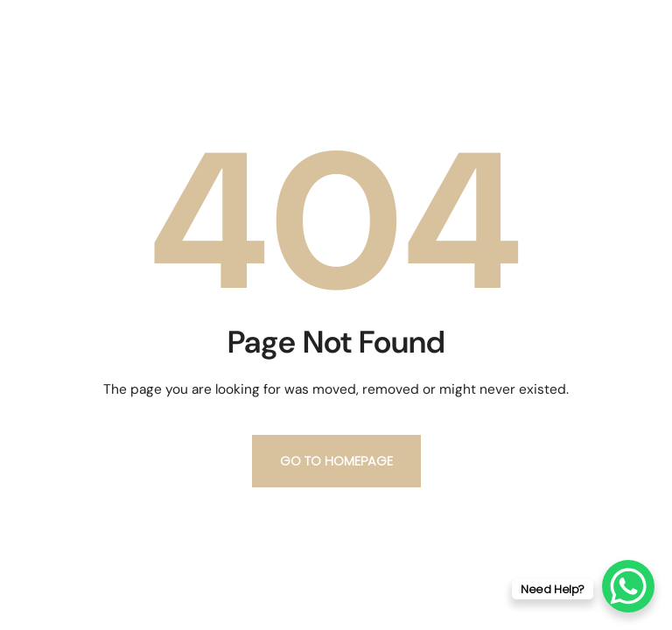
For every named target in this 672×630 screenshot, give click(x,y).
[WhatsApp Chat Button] (628, 586)
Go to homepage (336, 461)
